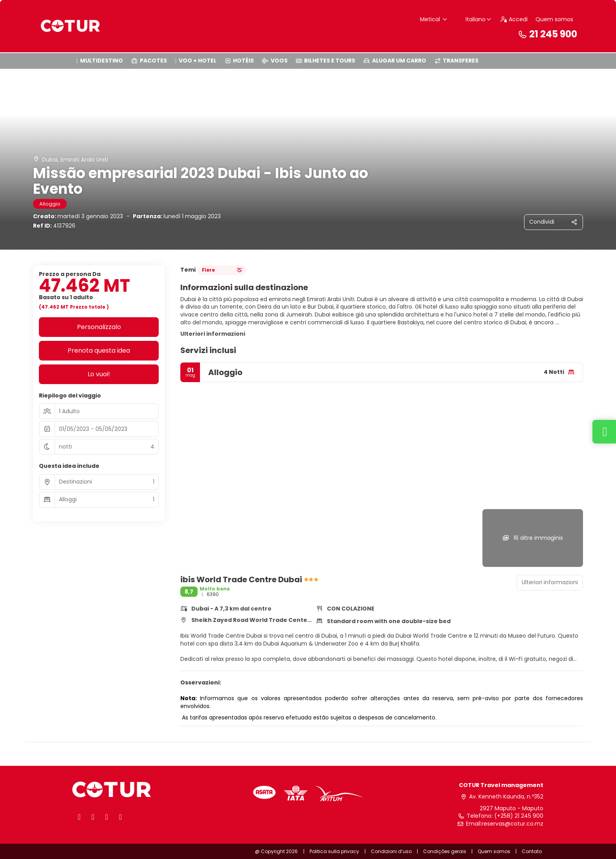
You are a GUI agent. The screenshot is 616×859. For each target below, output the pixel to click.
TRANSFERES (456, 61)
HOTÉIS (239, 61)
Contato (532, 851)
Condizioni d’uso (392, 851)
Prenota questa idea (99, 350)
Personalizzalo (99, 327)
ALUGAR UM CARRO (395, 61)
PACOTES (149, 61)
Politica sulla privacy (334, 851)
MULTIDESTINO (100, 61)
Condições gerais (445, 851)
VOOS (275, 61)
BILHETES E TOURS (325, 61)
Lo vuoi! (99, 374)
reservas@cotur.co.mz (512, 824)
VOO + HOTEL (196, 61)
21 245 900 (547, 34)
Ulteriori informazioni (213, 334)
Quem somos (554, 19)
